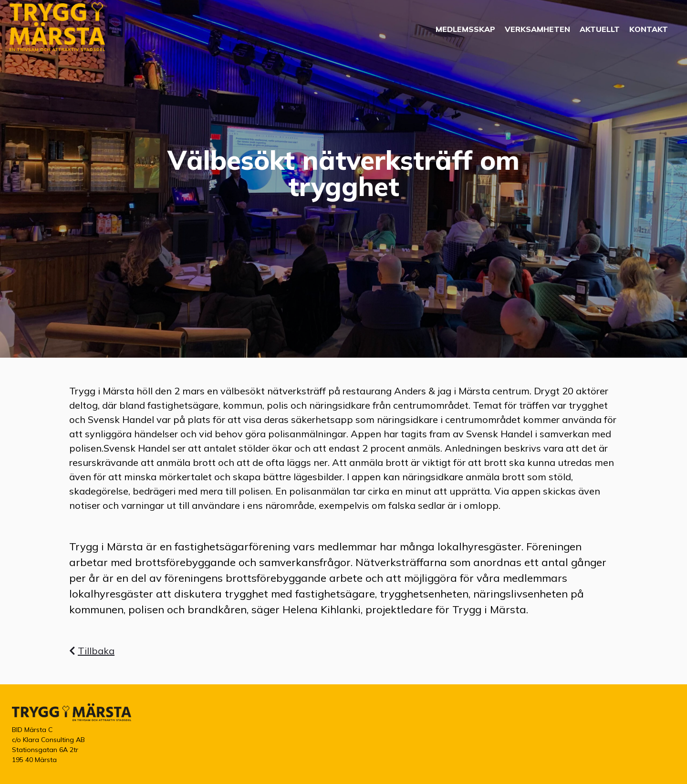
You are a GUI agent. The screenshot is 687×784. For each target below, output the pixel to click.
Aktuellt (600, 29)
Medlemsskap (465, 29)
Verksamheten (537, 29)
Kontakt (649, 29)
